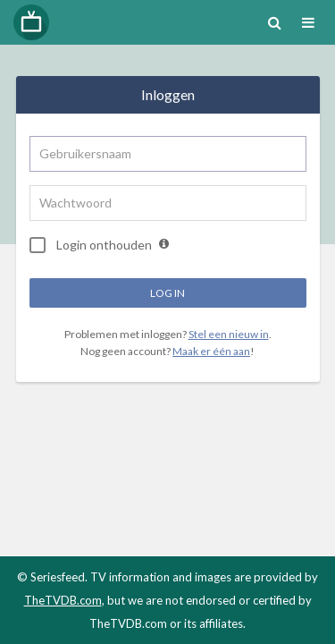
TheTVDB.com (63, 600)
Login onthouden (91, 245)
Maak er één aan (211, 351)
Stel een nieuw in (229, 334)
